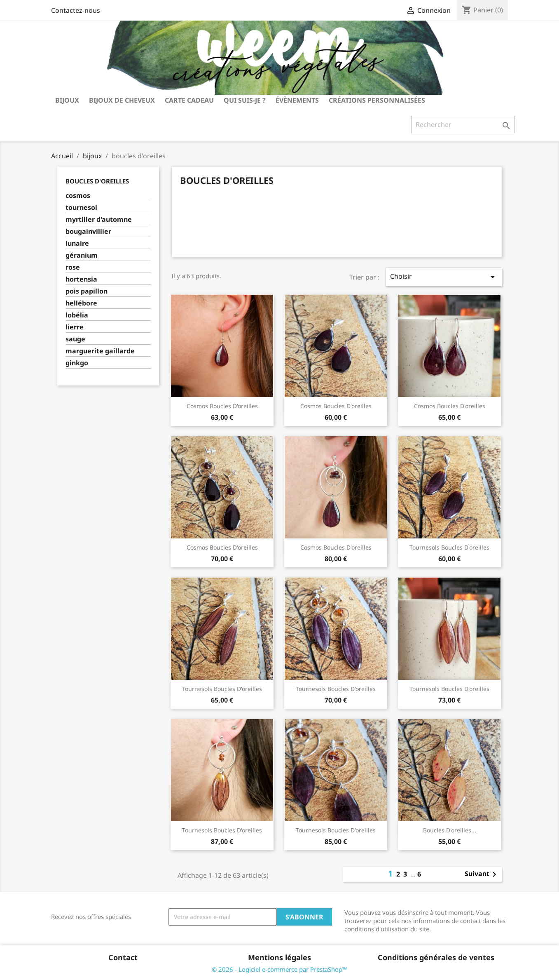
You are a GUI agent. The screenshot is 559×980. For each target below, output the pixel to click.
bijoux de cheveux (122, 100)
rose (73, 267)
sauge (75, 339)
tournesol (81, 208)
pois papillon (87, 291)
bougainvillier (88, 231)
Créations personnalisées (377, 100)
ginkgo (77, 363)
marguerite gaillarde (100, 351)
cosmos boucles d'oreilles (222, 406)
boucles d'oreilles (97, 181)
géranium (82, 255)
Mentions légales (279, 957)
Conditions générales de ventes (436, 957)
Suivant (482, 874)
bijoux (67, 100)
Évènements (297, 100)
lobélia (77, 315)
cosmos (78, 196)
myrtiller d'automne (99, 220)
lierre (75, 327)
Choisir (444, 277)
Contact (123, 957)
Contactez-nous (76, 10)
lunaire (77, 243)
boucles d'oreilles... (450, 830)
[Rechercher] (463, 125)
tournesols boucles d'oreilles (449, 547)
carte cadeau (189, 100)
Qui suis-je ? (245, 100)
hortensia (81, 279)
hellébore (81, 303)
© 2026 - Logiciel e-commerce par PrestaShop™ (279, 969)
